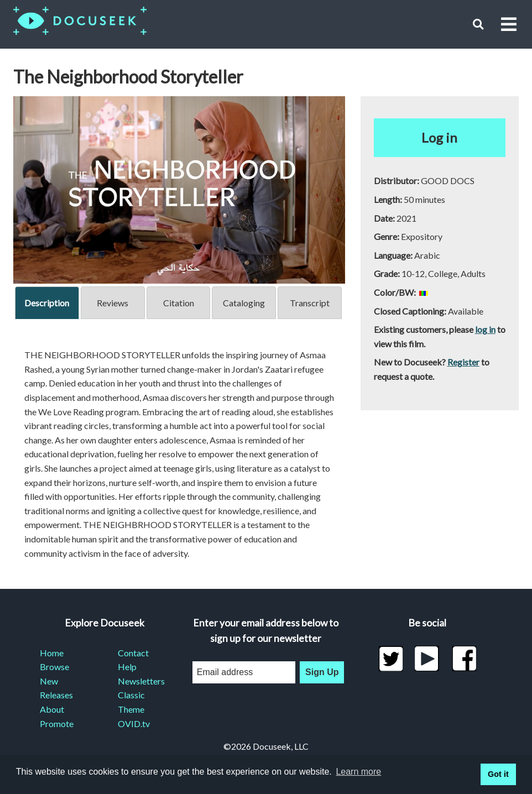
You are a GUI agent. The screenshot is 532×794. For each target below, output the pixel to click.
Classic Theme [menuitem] (131, 702)
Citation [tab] (179, 303)
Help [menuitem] (127, 667)
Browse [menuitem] (54, 667)
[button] (478, 24)
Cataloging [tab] (244, 303)
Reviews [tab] (113, 303)
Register (463, 362)
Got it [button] (498, 774)
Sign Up (322, 672)
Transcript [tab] (310, 303)
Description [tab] (47, 303)
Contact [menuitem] (133, 653)
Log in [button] (439, 137)
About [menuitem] (52, 709)
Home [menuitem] (52, 653)
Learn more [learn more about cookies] (358, 772)
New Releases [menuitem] (56, 688)
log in (485, 329)
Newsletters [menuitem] (141, 681)
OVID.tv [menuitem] (134, 724)
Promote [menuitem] (57, 724)
